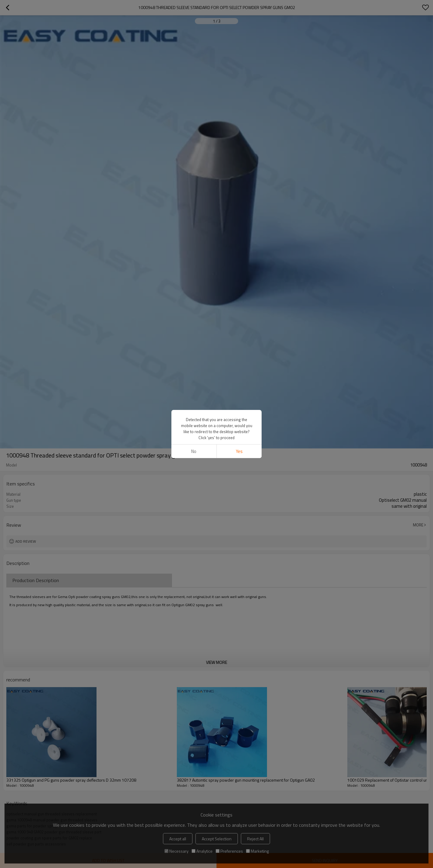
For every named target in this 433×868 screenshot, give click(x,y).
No (194, 451)
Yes (239, 451)
